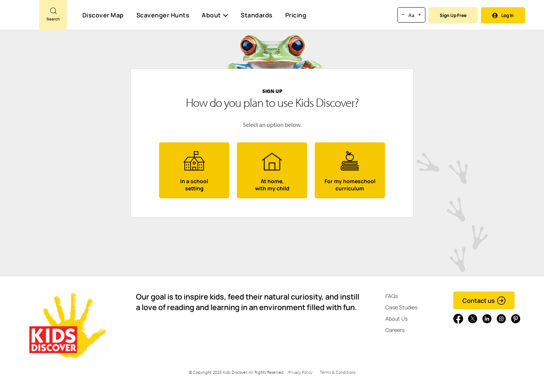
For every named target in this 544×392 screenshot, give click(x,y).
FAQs (392, 296)
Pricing (296, 15)
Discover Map (103, 15)
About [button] (215, 15)
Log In (503, 15)
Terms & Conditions (338, 372)
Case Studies (401, 307)
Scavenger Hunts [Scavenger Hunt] (163, 15)
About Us (396, 319)
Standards (257, 15)
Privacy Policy (300, 372)
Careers (395, 330)
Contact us (484, 301)
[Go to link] (20, 19)
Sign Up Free (453, 15)
